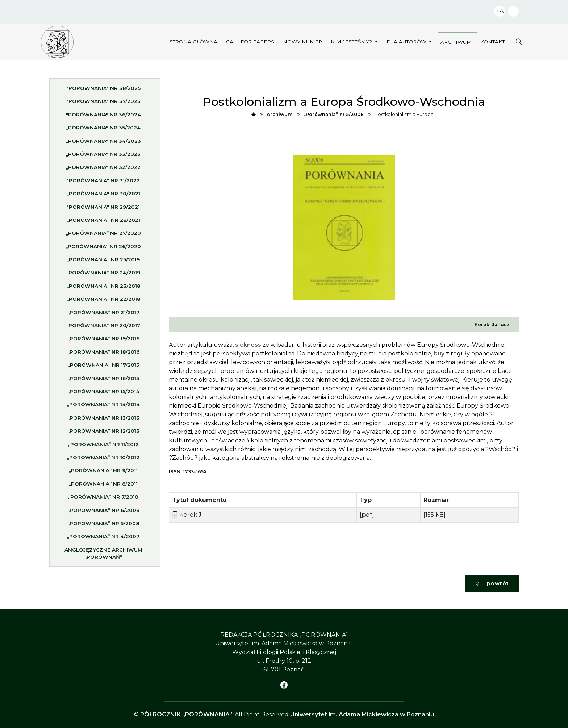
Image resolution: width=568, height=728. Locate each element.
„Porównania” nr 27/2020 (103, 236)
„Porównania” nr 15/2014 (103, 394)
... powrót (492, 584)
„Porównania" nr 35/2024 (103, 130)
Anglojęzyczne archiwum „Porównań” (103, 556)
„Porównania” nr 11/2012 (103, 446)
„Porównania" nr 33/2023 (103, 156)
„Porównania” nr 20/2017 (103, 328)
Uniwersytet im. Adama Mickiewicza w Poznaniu (362, 714)
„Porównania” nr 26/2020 (103, 249)
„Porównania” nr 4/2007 (103, 539)
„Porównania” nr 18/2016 (103, 354)
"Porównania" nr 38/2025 (103, 90)
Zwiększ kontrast (513, 11)
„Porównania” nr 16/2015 (103, 380)
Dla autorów (407, 42)
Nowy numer (302, 42)
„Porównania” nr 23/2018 (103, 288)
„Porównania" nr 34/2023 (103, 143)
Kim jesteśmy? (352, 42)
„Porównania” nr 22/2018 (103, 301)
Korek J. (187, 515)
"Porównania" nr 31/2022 (103, 183)
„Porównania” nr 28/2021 (103, 222)
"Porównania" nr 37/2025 (103, 104)
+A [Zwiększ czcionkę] (500, 11)
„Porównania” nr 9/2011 (103, 473)
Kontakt (492, 42)
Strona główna (193, 42)
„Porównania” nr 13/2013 (103, 420)
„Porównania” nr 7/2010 (103, 499)
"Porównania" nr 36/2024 (103, 117)
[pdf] (367, 515)
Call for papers (250, 42)
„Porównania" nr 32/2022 (103, 170)
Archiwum (456, 42)
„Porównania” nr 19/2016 (103, 341)
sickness (248, 345)
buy (439, 353)
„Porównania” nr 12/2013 (103, 433)
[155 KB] (435, 515)
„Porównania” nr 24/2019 (103, 275)
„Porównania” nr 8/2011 (103, 486)
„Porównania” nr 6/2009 (103, 512)
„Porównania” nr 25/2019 (103, 262)
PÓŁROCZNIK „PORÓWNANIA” (186, 714)
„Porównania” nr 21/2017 (103, 315)
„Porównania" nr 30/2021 (103, 196)
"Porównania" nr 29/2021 (103, 209)
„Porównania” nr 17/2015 (103, 367)
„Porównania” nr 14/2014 (103, 407)
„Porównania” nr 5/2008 (103, 525)
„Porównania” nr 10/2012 (103, 459)
